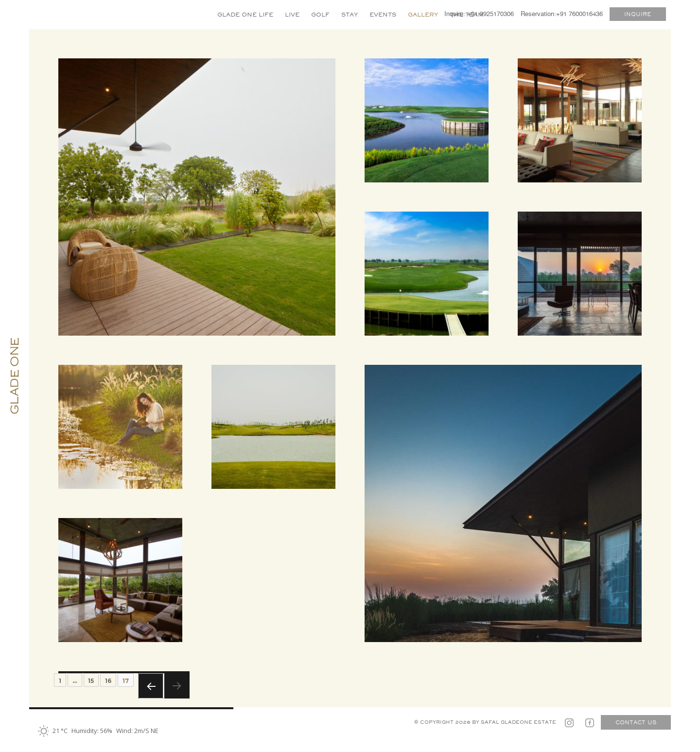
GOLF (320, 14)
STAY (350, 14)
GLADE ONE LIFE (245, 14)
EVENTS (383, 14)
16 (108, 681)
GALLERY (423, 14)
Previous (151, 686)
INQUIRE (638, 14)
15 (91, 681)
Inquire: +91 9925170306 (479, 14)
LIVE (292, 14)
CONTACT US (636, 722)
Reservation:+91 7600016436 (562, 14)
